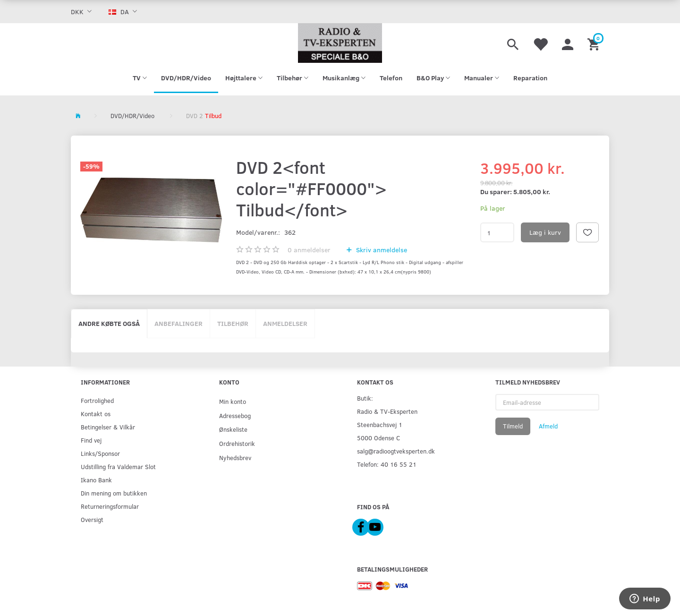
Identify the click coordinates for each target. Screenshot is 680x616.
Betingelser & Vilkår (108, 427)
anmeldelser (309, 250)
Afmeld (548, 426)
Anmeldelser (285, 323)
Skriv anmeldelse (381, 250)
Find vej (91, 440)
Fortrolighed (97, 400)
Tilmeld (513, 426)
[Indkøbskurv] (595, 43)
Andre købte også (109, 323)
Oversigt (92, 519)
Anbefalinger (178, 323)
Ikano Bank (96, 480)
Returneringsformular (110, 506)
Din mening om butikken (114, 493)
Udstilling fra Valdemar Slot (118, 466)
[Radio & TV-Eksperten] (340, 43)
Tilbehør (233, 323)
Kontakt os (96, 414)
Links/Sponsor (100, 453)
